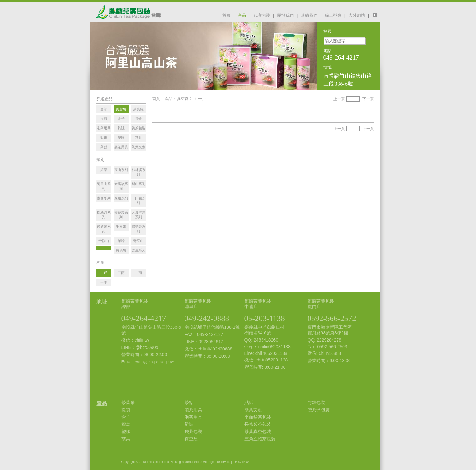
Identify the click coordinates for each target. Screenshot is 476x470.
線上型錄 (333, 15)
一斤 (202, 99)
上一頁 (339, 99)
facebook (376, 15)
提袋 (126, 410)
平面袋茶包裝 (258, 417)
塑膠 (126, 432)
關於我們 (285, 15)
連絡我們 (309, 15)
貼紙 (249, 402)
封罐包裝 (316, 402)
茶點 (189, 402)
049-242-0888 (207, 318)
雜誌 (189, 424)
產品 (242, 15)
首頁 (226, 15)
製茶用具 (193, 410)
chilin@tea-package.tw (154, 362)
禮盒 (126, 424)
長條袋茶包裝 (258, 424)
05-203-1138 (265, 318)
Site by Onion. (241, 462)
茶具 (126, 439)
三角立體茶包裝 (260, 439)
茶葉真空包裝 (258, 432)
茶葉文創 (253, 410)
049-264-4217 (144, 318)
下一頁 (368, 99)
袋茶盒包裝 (319, 410)
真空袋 (183, 99)
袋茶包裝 (193, 432)
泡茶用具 (193, 417)
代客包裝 (262, 15)
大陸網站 (357, 15)
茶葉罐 (128, 402)
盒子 (126, 417)
